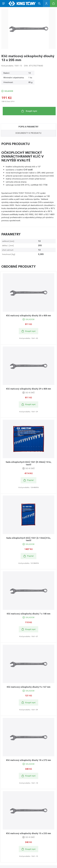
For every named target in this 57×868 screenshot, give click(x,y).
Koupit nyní (29, 111)
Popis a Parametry (28, 127)
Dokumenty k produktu (28, 133)
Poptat (28, 480)
